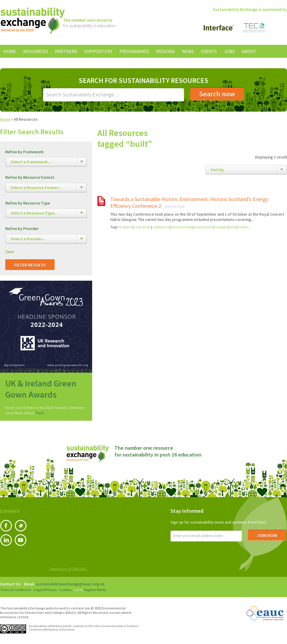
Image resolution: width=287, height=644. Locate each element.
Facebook (6, 526)
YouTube (21, 540)
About (249, 51)
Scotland (126, 227)
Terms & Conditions (16, 590)
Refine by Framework (24, 152)
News (188, 51)
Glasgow (221, 227)
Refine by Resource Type (28, 203)
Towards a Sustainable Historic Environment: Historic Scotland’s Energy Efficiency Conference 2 (189, 202)
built (233, 227)
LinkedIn (6, 540)
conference (161, 227)
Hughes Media (95, 590)
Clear (10, 252)
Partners (66, 51)
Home (10, 51)
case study (142, 227)
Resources (36, 51)
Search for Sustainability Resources (143, 81)
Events (209, 51)
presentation (203, 227)
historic (244, 227)
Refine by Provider (22, 229)
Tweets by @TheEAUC (68, 569)
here (40, 413)
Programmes (134, 51)
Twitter (21, 526)
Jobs (229, 51)
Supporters (98, 51)
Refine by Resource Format (30, 177)
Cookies (66, 590)
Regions (166, 51)
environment (181, 227)
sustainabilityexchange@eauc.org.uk (70, 584)
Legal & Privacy (45, 590)
